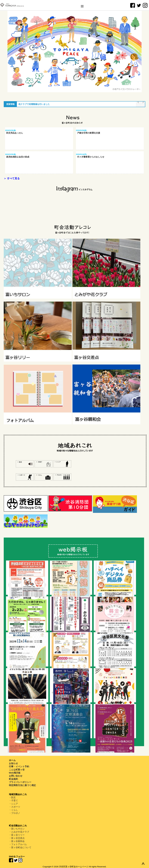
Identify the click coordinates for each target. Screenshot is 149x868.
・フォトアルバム (18, 844)
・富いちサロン (17, 829)
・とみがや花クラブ (19, 832)
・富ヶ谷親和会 (17, 841)
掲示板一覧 (74, 741)
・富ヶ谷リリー (17, 835)
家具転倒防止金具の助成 (17, 157)
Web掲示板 (15, 773)
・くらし (13, 810)
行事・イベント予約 (19, 766)
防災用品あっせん (14, 133)
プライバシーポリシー (20, 782)
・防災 (12, 797)
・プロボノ (15, 813)
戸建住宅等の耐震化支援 (88, 133)
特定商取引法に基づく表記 (22, 785)
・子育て (13, 801)
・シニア (13, 804)
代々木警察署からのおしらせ (90, 157)
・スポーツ (15, 807)
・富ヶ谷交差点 (17, 838)
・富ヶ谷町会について (20, 847)
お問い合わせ (16, 776)
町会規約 (13, 779)
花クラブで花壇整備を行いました (34, 104)
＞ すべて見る (12, 178)
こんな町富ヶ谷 (17, 770)
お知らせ (13, 763)
